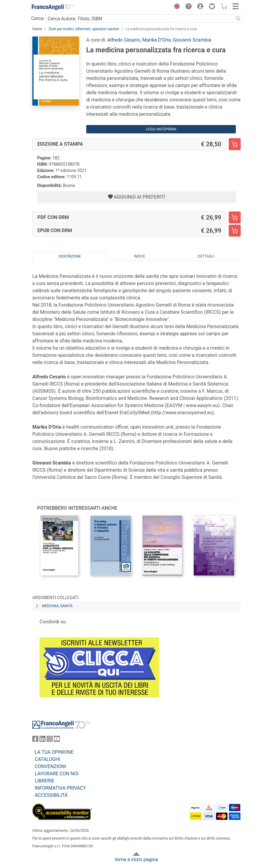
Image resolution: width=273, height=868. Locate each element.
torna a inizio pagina (136, 859)
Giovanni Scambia (192, 40)
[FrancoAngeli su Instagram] (50, 740)
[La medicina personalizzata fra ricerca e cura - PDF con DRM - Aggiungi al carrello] (235, 217)
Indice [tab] (139, 256)
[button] (175, 7)
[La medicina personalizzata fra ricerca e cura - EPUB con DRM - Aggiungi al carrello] (235, 231)
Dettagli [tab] (206, 256)
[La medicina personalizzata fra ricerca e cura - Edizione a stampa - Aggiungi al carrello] (235, 144)
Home (37, 29)
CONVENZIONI (50, 766)
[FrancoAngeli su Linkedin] (43, 740)
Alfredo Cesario (124, 40)
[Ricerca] (238, 19)
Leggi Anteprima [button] (161, 129)
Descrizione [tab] (70, 256)
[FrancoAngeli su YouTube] (57, 740)
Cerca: (38, 18)
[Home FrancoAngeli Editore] (53, 7)
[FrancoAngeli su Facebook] (35, 740)
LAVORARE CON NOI (57, 774)
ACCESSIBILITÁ (51, 795)
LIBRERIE (44, 781)
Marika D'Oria (156, 40)
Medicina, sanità (57, 606)
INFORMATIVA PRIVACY (60, 788)
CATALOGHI (47, 759)
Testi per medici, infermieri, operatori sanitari (84, 29)
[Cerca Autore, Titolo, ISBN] (140, 19)
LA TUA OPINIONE (54, 752)
